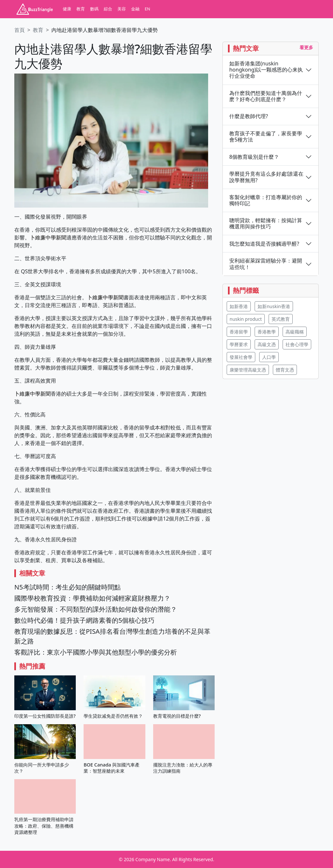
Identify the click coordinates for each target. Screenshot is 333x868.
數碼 (94, 9)
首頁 (20, 30)
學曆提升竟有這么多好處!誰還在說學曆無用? (266, 177)
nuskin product (246, 319)
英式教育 (281, 319)
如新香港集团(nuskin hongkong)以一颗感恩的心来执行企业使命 (266, 70)
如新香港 (239, 306)
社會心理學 (297, 344)
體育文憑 (285, 370)
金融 (135, 9)
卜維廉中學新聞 (48, 237)
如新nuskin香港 (274, 306)
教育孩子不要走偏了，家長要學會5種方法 (266, 137)
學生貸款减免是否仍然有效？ (113, 716)
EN (147, 9)
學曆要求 (239, 344)
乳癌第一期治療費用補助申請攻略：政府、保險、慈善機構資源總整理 (44, 826)
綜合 (108, 9)
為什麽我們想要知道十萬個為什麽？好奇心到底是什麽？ (266, 96)
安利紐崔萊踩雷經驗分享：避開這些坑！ (266, 264)
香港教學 (267, 332)
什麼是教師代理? (249, 116)
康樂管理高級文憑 (248, 370)
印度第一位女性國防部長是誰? (45, 716)
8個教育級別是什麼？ (254, 157)
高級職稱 (295, 332)
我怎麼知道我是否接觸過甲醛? (264, 244)
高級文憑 (267, 344)
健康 (67, 9)
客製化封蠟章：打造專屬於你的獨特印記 (266, 200)
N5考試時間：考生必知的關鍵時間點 (67, 587)
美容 (122, 9)
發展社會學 (241, 357)
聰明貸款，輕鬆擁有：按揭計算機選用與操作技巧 (266, 224)
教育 (81, 9)
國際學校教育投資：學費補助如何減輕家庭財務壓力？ (92, 598)
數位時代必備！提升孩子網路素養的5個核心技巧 (84, 620)
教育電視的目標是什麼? (177, 716)
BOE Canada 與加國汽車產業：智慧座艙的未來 (112, 768)
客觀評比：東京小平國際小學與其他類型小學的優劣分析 (96, 652)
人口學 (269, 357)
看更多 (306, 47)
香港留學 (239, 332)
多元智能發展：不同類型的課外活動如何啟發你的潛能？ (96, 609)
